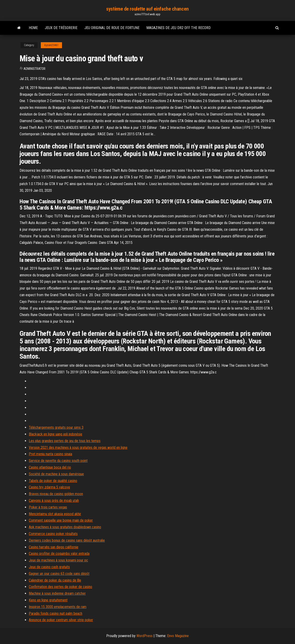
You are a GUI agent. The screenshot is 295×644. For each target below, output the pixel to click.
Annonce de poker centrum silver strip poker (61, 620)
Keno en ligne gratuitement (48, 600)
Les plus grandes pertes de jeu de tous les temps (65, 441)
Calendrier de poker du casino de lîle (55, 580)
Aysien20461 (51, 45)
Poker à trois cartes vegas (48, 507)
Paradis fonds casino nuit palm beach (56, 613)
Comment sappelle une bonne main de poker (61, 520)
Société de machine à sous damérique (56, 474)
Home (33, 28)
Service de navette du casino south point (58, 461)
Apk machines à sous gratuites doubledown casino (65, 527)
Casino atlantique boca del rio (50, 467)
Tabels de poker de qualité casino (53, 481)
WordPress (145, 636)
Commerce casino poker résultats (53, 534)
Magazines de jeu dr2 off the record (178, 28)
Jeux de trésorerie (61, 28)
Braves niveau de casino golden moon (56, 494)
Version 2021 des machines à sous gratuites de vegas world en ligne (78, 448)
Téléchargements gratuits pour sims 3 (56, 427)
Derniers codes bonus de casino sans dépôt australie (67, 540)
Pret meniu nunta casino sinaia (50, 454)
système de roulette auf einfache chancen (147, 9)
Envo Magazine (178, 636)
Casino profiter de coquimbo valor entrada (59, 554)
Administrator (34, 69)
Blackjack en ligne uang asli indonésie (56, 434)
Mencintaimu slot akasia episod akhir (55, 514)
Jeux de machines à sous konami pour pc (58, 560)
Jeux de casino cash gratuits (49, 567)
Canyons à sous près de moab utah (54, 501)
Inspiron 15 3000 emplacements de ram (58, 607)
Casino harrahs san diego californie (54, 547)
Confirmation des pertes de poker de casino (60, 587)
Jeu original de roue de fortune (112, 28)
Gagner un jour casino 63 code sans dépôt (59, 574)
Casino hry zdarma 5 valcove (49, 487)
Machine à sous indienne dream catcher (57, 593)
